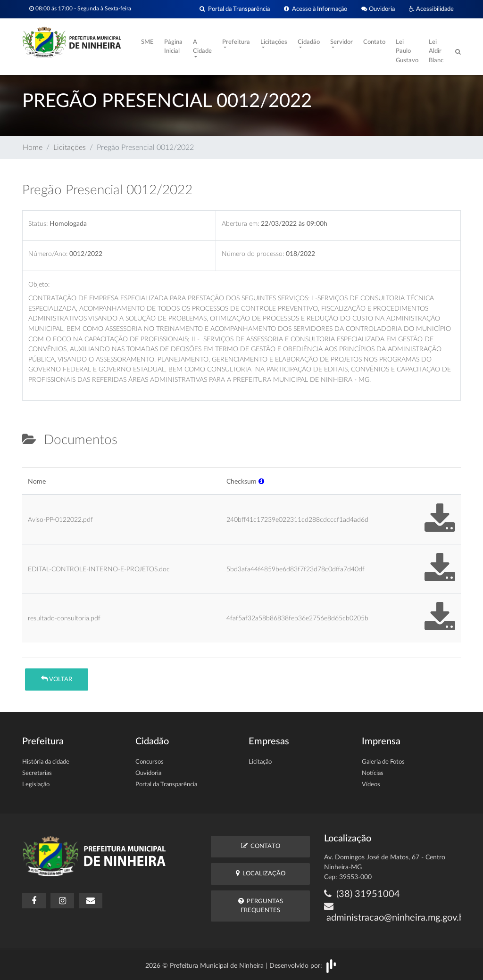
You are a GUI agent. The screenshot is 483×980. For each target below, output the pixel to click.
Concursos (150, 762)
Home (33, 148)
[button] (261, 482)
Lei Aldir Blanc (436, 51)
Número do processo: (253, 254)
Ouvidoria (378, 9)
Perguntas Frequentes (261, 906)
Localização (261, 873)
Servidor (341, 42)
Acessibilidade (431, 9)
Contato (374, 42)
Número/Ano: (48, 254)
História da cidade (46, 762)
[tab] (30, 464)
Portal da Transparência (235, 9)
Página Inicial (173, 47)
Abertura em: (240, 224)
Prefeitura (236, 42)
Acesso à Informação (316, 9)
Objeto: (39, 284)
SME (147, 42)
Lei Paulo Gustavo (407, 51)
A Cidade (202, 47)
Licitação (260, 762)
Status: (38, 224)
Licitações (274, 42)
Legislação (36, 785)
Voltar (57, 679)
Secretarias (37, 773)
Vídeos (371, 785)
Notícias (373, 773)
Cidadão (309, 42)
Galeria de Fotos (383, 762)
